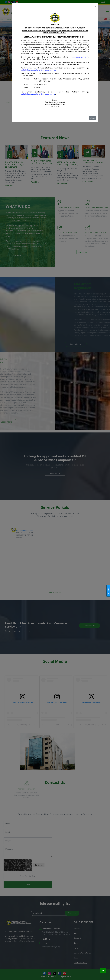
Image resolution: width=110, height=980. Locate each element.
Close (93, 118)
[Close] (95, 6)
